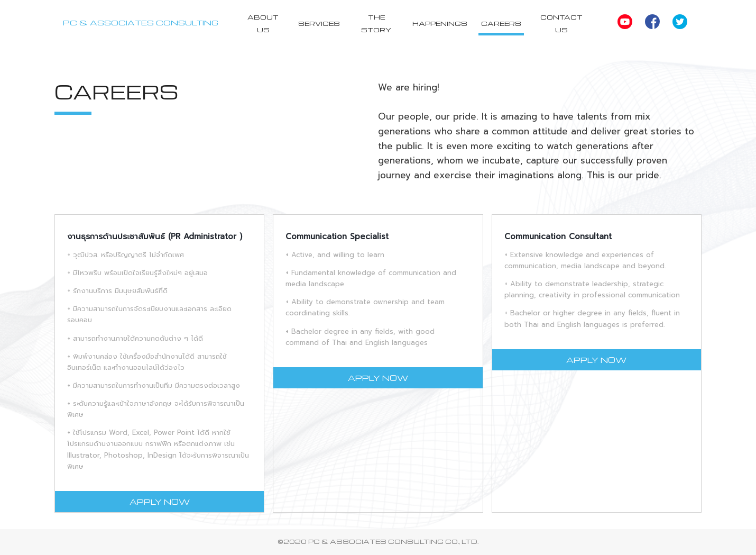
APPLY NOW (160, 502)
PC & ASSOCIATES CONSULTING (142, 22)
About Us (265, 23)
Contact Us (562, 23)
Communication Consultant (558, 236)
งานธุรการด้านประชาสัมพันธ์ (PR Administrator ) (155, 236)
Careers (502, 23)
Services (321, 23)
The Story (377, 23)
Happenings (441, 23)
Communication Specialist (337, 236)
